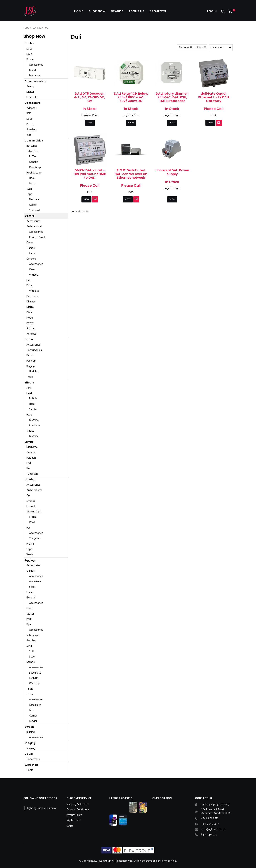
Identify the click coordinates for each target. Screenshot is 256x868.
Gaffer (33, 205)
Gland (32, 70)
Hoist (30, 608)
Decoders (32, 296)
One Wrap (35, 167)
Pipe (29, 624)
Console (31, 259)
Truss (30, 694)
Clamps (31, 248)
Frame (30, 592)
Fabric (30, 355)
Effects (29, 383)
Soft (32, 651)
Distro (30, 307)
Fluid (29, 393)
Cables (29, 43)
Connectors (33, 103)
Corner (33, 716)
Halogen (31, 458)
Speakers (32, 130)
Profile (33, 517)
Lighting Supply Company (42, 808)
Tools (30, 689)
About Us (137, 11)
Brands (117, 11)
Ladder (33, 721)
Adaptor (31, 108)
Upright (33, 372)
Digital (30, 92)
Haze (32, 404)
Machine (34, 420)
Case (32, 269)
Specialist (35, 210)
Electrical (34, 200)
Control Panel (37, 237)
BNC (29, 113)
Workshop (31, 765)
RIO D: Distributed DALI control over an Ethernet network (131, 174)
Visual (29, 754)
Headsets (32, 97)
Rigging (31, 366)
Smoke (33, 409)
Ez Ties (33, 157)
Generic (33, 162)
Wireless (34, 291)
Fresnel (31, 506)
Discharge (32, 447)
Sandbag (31, 641)
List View (199, 47)
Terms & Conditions (78, 810)
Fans (29, 388)
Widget (33, 275)
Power (30, 59)
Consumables (34, 141)
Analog (30, 86)
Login (212, 11)
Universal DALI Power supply (172, 172)
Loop (32, 183)
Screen (29, 727)
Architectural (34, 227)
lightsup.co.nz (209, 835)
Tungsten (32, 474)
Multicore (35, 76)
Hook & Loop (34, 173)
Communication (35, 81)
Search (223, 11)
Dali (28, 280)
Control (37, 28)
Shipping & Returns (78, 804)
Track (30, 377)
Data (29, 49)
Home (79, 11)
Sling (29, 646)
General (31, 452)
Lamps (29, 442)
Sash (29, 189)
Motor (30, 614)
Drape (29, 339)
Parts (32, 253)
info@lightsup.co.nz (213, 829)
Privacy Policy (74, 815)
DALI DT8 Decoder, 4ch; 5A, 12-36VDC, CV (90, 97)
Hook (32, 178)
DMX (29, 54)
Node (30, 318)
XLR (29, 135)
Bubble (33, 399)
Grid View (184, 47)
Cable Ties (32, 151)
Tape (29, 194)
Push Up (31, 361)
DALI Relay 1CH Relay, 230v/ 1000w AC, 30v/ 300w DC (131, 97)
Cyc (28, 496)
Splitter (31, 328)
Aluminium (35, 582)
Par (28, 469)
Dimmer (31, 302)
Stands (31, 662)
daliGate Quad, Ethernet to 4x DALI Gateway (214, 97)
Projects (158, 11)
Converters (33, 759)
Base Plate (35, 673)
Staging (30, 743)
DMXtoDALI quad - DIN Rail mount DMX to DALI (90, 174)
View (90, 123)
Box (31, 710)
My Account (74, 820)
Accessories (36, 65)
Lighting (30, 480)
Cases (30, 243)
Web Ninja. (171, 861)
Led (29, 463)
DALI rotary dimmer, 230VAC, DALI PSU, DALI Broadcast (172, 97)
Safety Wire (33, 635)
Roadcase (35, 425)
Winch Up (35, 684)
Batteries (32, 146)
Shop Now (97, 11)
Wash (32, 522)
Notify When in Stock (219, 123)
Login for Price (90, 115)
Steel (32, 587)
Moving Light (34, 512)
